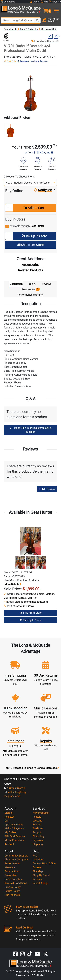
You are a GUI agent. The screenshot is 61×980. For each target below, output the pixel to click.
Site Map (38, 871)
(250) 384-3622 (25, 606)
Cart (7, 821)
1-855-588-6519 (15, 788)
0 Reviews (23, 61)
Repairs (37, 825)
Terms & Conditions (16, 883)
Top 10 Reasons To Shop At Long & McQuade (32, 768)
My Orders (10, 832)
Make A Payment (14, 828)
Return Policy (12, 891)
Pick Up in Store (34, 236)
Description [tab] (16, 284)
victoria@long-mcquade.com (31, 602)
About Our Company (16, 860)
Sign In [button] (35, 2)
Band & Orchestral (29, 29)
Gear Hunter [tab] (30, 289)
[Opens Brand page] (6, 37)
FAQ (35, 856)
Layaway (38, 840)
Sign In (9, 813)
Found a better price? (45, 41)
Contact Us (8, 2)
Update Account (14, 825)
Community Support (16, 856)
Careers (37, 867)
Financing (38, 836)
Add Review (47, 489)
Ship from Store (30, 245)
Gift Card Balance (15, 836)
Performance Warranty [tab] (30, 295)
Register (9, 817)
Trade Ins (38, 828)
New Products (41, 813)
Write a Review (39, 61)
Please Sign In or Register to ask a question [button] (31, 430)
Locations (38, 860)
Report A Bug (40, 883)
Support (37, 832)
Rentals (37, 817)
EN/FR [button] (54, 2)
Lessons (37, 821)
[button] (46, 9)
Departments (10, 29)
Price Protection (14, 879)
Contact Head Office (44, 863)
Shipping (38, 844)
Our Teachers (12, 895)
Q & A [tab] (32, 284)
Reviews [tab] (47, 284)
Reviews (37, 879)
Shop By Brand (41, 875)
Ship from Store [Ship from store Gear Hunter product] (31, 613)
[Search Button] (37, 20)
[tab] (31, 265)
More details (13, 584)
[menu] (56, 9)
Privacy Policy (13, 887)
